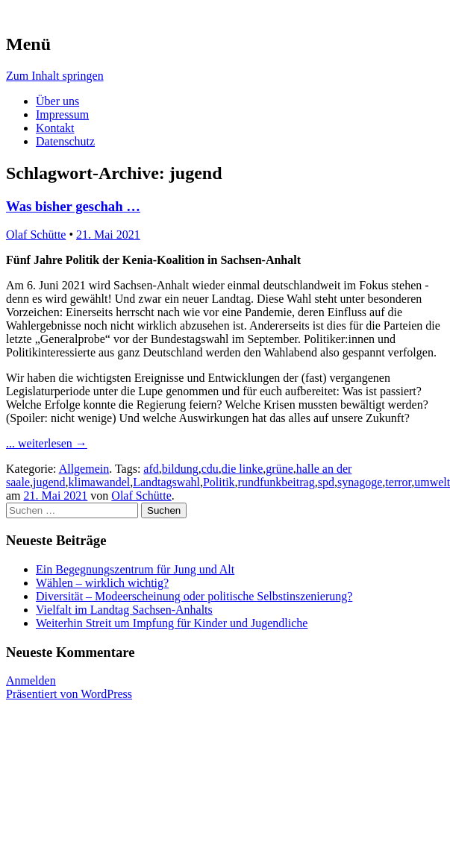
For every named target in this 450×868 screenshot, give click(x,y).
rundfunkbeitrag (276, 482)
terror (398, 482)
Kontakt (55, 128)
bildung (180, 469)
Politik (219, 482)
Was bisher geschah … (73, 206)
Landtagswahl (166, 482)
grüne (279, 469)
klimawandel (100, 482)
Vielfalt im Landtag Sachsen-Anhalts (124, 610)
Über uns (57, 101)
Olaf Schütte (36, 235)
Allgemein (84, 469)
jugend (49, 482)
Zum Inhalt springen (55, 76)
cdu (210, 469)
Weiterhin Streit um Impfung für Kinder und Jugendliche (172, 623)
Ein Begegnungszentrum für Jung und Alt (135, 569)
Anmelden (31, 680)
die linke (243, 469)
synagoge (360, 482)
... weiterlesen (47, 443)
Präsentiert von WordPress (69, 694)
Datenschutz (65, 141)
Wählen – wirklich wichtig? (102, 583)
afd (151, 469)
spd (326, 482)
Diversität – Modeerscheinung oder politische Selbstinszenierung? (194, 596)
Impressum (62, 114)
